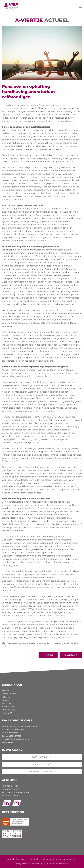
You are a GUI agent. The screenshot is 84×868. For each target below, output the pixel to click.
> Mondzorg (7, 703)
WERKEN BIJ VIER (42, 764)
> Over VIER (7, 713)
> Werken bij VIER (10, 710)
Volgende (71, 655)
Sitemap (47, 859)
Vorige (48, 655)
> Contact (6, 700)
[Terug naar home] (12, 6)
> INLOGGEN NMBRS (11, 789)
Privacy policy (21, 864)
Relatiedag (37, 864)
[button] (81, 7)
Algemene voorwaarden (67, 859)
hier (4, 647)
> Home (5, 691)
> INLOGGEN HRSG (10, 786)
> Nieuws (6, 697)
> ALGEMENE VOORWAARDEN (15, 792)
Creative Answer (62, 864)
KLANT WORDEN (42, 757)
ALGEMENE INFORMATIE (42, 772)
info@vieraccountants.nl (19, 739)
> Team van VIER (9, 707)
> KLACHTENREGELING (12, 796)
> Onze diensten (9, 694)
